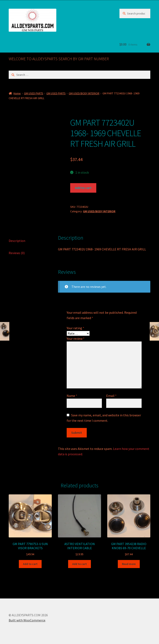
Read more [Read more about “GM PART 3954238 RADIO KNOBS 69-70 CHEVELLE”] (129, 564)
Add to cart (83, 188)
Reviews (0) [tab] (17, 253)
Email (111, 396)
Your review (76, 339)
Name (72, 396)
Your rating (75, 328)
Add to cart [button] (30, 564)
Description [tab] (17, 241)
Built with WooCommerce (27, 620)
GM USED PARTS (34, 93)
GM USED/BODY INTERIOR (84, 93)
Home (17, 93)
